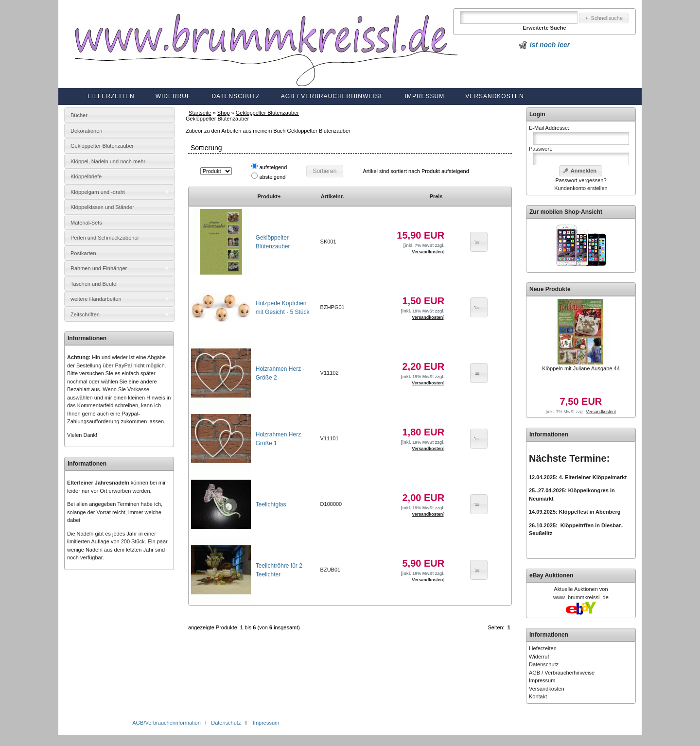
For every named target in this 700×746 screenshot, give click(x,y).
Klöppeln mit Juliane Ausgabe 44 (581, 368)
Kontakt (538, 696)
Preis (436, 196)
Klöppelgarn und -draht (98, 192)
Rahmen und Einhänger (99, 268)
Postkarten (83, 253)
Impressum (425, 96)
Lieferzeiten (111, 96)
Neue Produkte (550, 289)
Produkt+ (269, 196)
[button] (604, 18)
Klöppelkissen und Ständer (102, 207)
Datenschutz (236, 96)
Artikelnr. (332, 196)
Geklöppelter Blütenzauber (267, 113)
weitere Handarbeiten (96, 299)
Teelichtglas (271, 504)
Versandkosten (494, 96)
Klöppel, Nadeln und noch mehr (108, 161)
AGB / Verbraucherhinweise (332, 96)
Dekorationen (86, 131)
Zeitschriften (85, 314)
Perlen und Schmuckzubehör (105, 238)
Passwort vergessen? (581, 180)
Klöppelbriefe (86, 176)
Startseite (200, 113)
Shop (224, 113)
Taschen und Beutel (94, 284)
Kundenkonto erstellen (581, 188)
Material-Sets (86, 223)
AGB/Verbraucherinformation (167, 723)
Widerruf (173, 96)
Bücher (79, 115)
